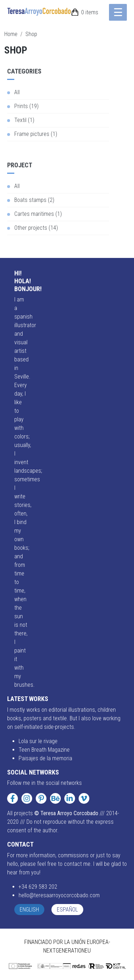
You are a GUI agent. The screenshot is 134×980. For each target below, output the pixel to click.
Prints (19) (26, 106)
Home (11, 34)
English (29, 910)
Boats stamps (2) (34, 200)
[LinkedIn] (70, 798)
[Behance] (55, 798)
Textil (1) (24, 120)
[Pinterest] (41, 798)
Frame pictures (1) (36, 134)
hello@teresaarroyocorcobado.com (59, 895)
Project (20, 165)
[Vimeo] (84, 798)
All (17, 92)
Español (67, 910)
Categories (24, 71)
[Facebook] (13, 798)
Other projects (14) (36, 228)
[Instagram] (27, 798)
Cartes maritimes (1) (38, 214)
